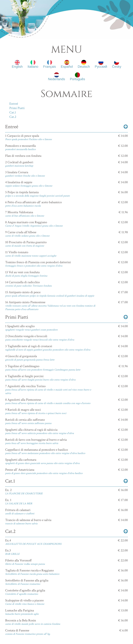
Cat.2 (13, 117)
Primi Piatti (17, 108)
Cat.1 (13, 112)
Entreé (14, 104)
